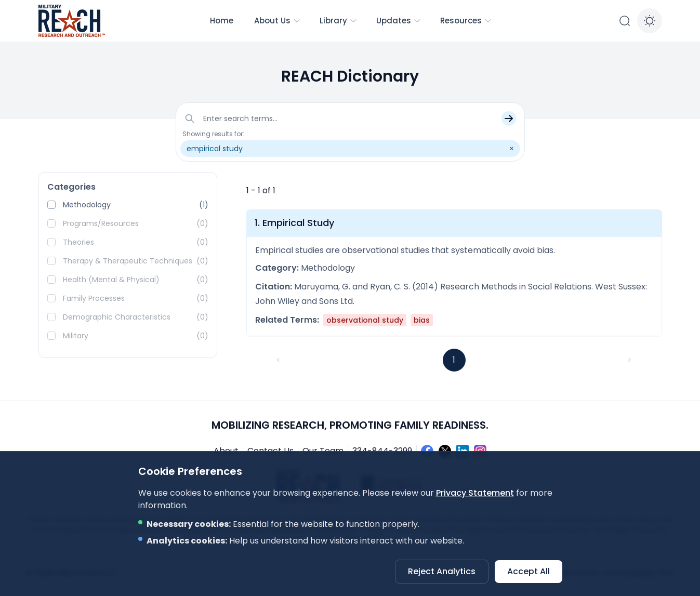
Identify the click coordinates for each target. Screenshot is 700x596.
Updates (399, 21)
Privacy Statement (475, 493)
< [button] (278, 360)
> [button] (630, 360)
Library (339, 21)
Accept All (529, 571)
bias (422, 320)
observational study (365, 320)
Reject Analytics (442, 571)
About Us (278, 21)
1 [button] (454, 360)
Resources (466, 21)
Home (222, 21)
